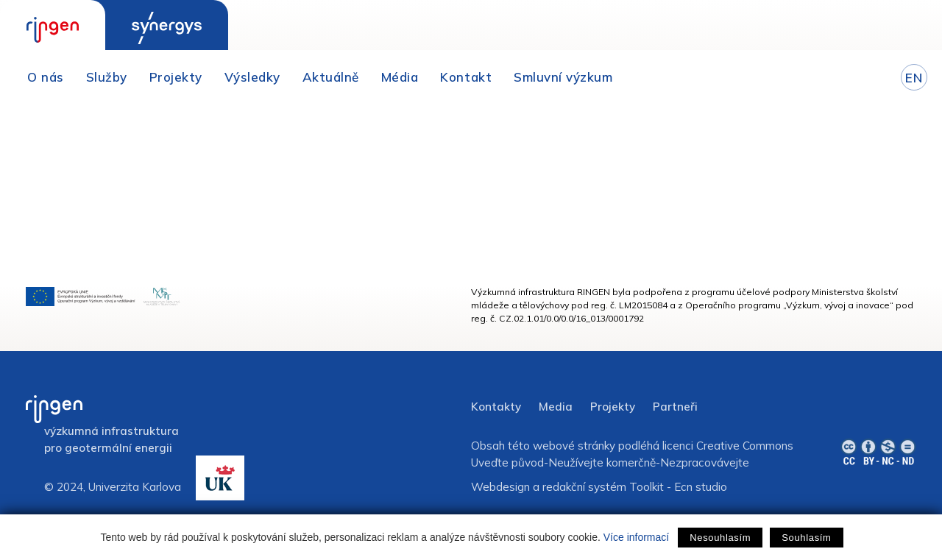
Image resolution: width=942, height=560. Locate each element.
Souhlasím (806, 538)
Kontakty (496, 407)
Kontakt (466, 77)
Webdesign (500, 487)
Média (400, 77)
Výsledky (252, 77)
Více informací (636, 537)
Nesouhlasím (720, 538)
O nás (46, 77)
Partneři (675, 407)
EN (914, 78)
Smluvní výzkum (563, 77)
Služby (107, 77)
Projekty (176, 77)
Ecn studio (701, 487)
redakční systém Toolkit (603, 487)
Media (556, 407)
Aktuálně (331, 77)
